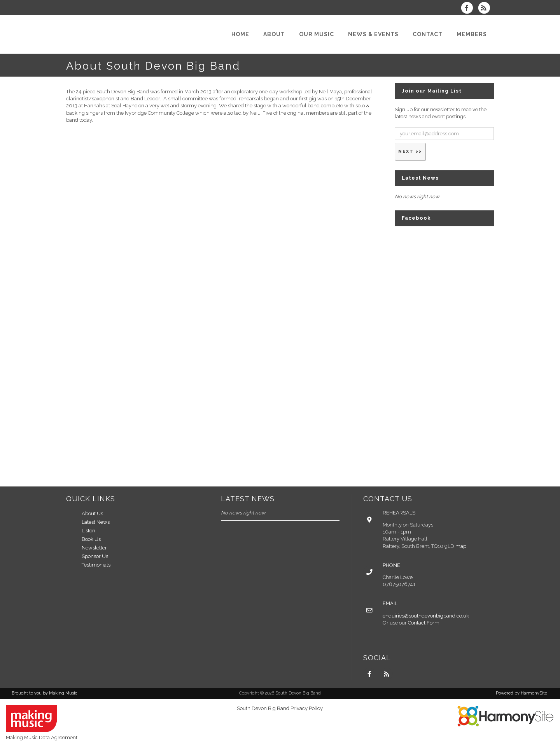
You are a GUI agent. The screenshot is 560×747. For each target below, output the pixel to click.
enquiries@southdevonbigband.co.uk (426, 616)
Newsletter (94, 548)
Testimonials (96, 565)
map (461, 546)
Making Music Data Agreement (42, 737)
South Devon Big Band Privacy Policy (280, 708)
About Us (92, 513)
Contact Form (424, 623)
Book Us (91, 539)
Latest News (96, 522)
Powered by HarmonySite (521, 693)
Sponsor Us (95, 556)
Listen (88, 531)
